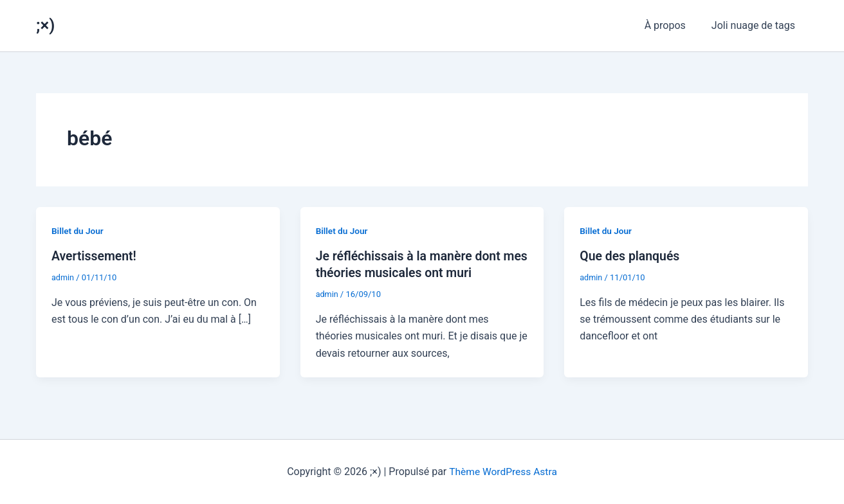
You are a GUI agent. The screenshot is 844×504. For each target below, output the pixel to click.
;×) (45, 25)
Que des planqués (631, 256)
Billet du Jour (78, 231)
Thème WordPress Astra (503, 472)
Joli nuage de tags (756, 25)
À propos (673, 25)
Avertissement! (95, 256)
